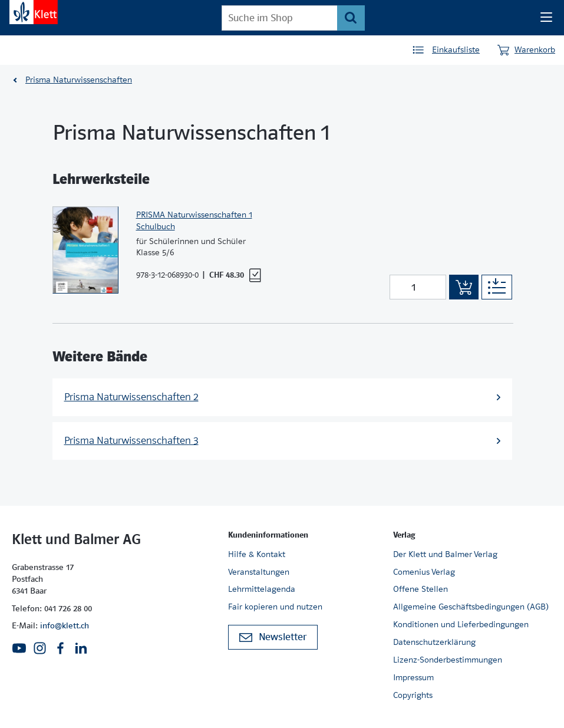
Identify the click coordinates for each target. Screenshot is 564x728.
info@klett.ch (65, 625)
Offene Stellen (420, 589)
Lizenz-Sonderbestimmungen (448, 660)
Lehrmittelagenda (262, 589)
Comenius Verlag (424, 572)
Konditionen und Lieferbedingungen (461, 624)
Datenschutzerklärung (434, 642)
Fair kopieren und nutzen (275, 607)
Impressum (413, 677)
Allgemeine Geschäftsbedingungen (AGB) (471, 607)
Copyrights (413, 695)
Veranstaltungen (259, 572)
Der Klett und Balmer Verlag (445, 554)
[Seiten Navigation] (546, 18)
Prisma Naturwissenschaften (79, 80)
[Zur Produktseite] (85, 250)
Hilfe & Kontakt (257, 554)
